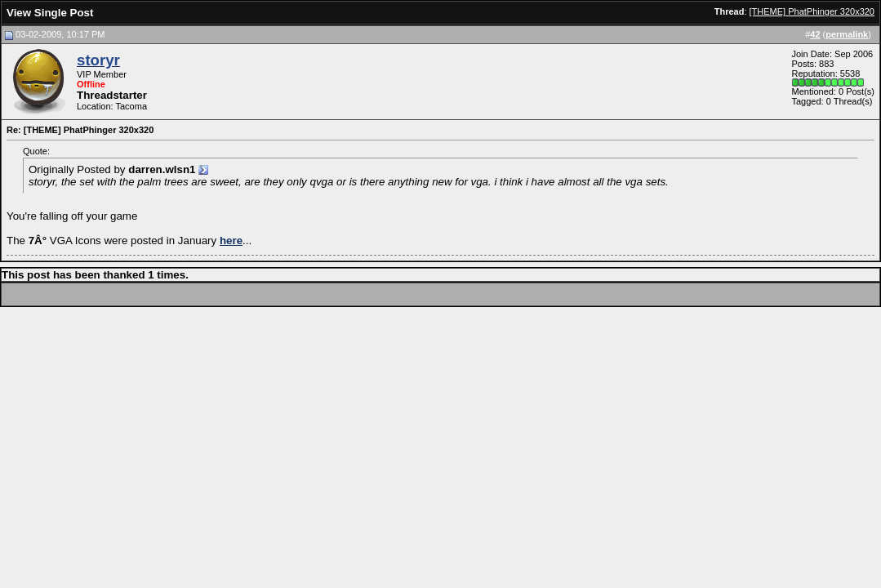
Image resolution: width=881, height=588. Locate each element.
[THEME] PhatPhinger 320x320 (812, 11)
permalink (847, 34)
